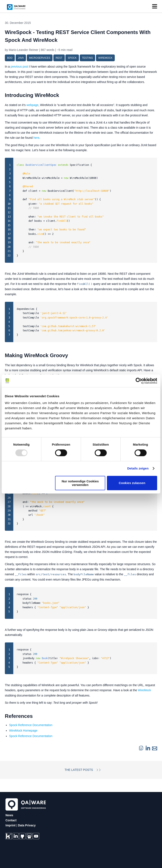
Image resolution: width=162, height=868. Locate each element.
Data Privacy (27, 824)
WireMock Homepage (23, 730)
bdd (10, 58)
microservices (40, 58)
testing (87, 58)
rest (59, 58)
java (21, 58)
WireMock (144, 690)
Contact (11, 819)
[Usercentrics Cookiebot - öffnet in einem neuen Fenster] (139, 381)
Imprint (10, 824)
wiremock (105, 58)
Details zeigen (138, 468)
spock (72, 58)
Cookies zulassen (132, 483)
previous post (19, 67)
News (9, 814)
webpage (33, 105)
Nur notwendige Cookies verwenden (80, 483)
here (36, 137)
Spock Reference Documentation (31, 724)
